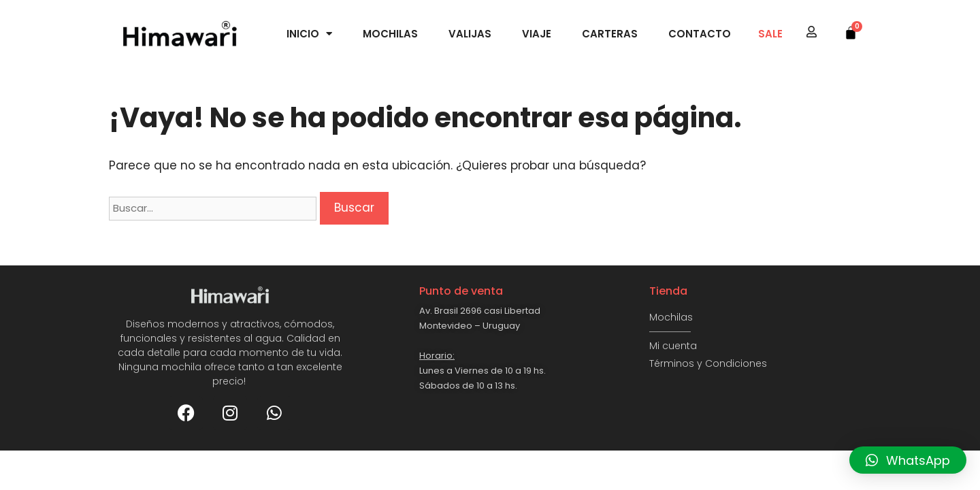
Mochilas (390, 34)
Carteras (610, 34)
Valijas (470, 34)
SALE (770, 34)
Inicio (309, 34)
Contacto (700, 34)
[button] (908, 460)
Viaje (537, 34)
